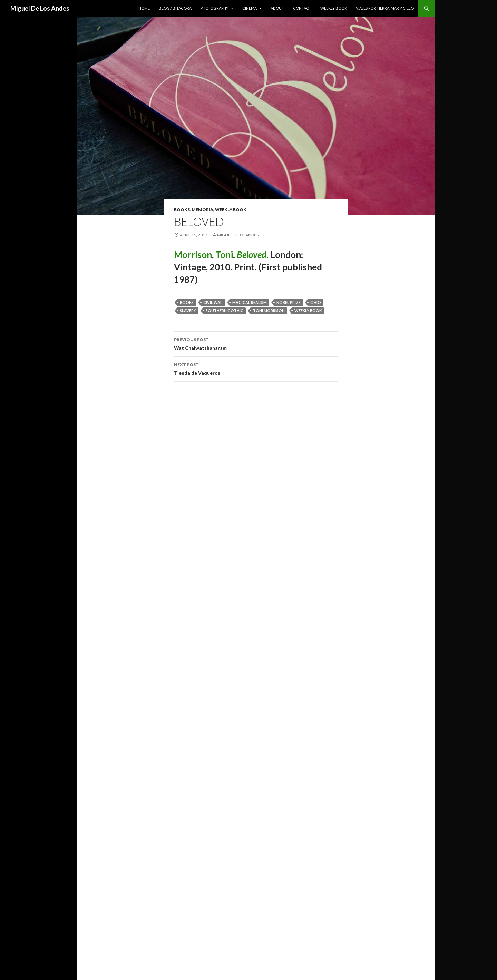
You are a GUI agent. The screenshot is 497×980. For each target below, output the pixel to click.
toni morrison (269, 311)
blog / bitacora (175, 8)
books (182, 210)
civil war (213, 302)
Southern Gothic (225, 311)
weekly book (334, 8)
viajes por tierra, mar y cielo (385, 8)
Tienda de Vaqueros (256, 368)
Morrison (193, 255)
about (277, 8)
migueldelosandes (238, 235)
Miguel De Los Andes (40, 8)
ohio (316, 302)
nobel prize (289, 302)
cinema (250, 8)
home (144, 8)
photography (215, 8)
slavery (188, 311)
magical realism (250, 302)
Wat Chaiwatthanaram (256, 343)
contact (302, 8)
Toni (223, 255)
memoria (202, 210)
